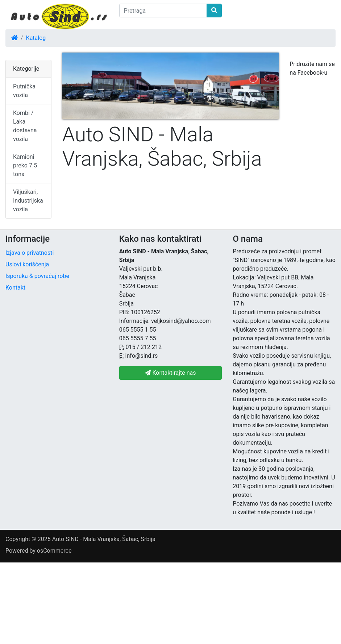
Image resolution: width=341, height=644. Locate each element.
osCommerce (54, 551)
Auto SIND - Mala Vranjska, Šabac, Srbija (104, 539)
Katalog (36, 38)
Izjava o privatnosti (30, 253)
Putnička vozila (24, 91)
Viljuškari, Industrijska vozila (28, 201)
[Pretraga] (163, 11)
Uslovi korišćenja (27, 264)
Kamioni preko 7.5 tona (25, 165)
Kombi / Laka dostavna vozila (25, 126)
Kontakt (15, 288)
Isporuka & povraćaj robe (37, 276)
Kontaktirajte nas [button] (170, 373)
